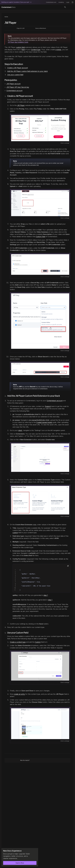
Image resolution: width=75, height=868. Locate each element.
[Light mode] (73, 2)
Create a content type (18, 642)
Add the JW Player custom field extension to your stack (27, 71)
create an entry (19, 694)
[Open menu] (71, 7)
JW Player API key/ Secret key (18, 87)
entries (59, 50)
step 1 (46, 595)
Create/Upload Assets (44, 422)
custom (15, 533)
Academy (61, 2)
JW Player (21, 105)
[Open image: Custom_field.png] (40, 500)
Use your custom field (15, 75)
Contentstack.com (51, 2)
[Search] (65, 7)
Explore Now (20, 863)
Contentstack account (14, 91)
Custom (38, 642)
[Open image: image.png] (40, 128)
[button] (68, 566)
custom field (20, 47)
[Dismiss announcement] (35, 851)
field (23, 50)
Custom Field (40, 237)
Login (68, 2)
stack (20, 430)
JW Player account (13, 84)
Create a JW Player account (18, 68)
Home (6, 17)
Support (48, 406)
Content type (36, 50)
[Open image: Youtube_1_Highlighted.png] (40, 458)
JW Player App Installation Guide (18, 42)
